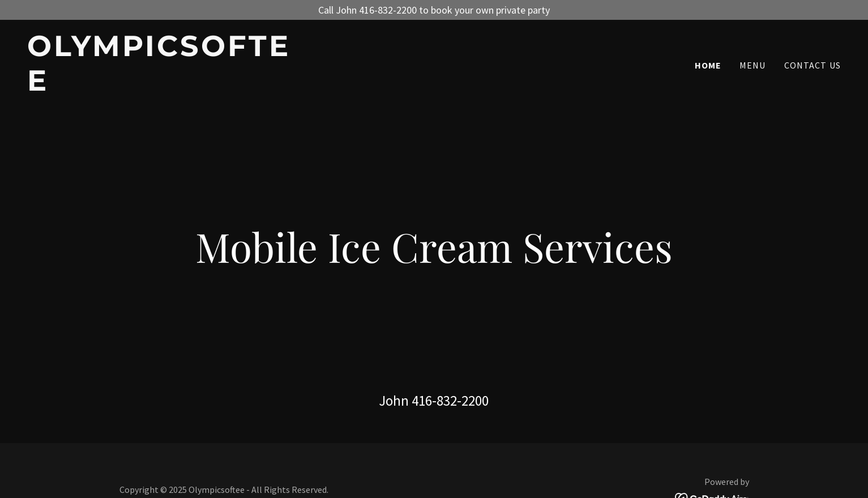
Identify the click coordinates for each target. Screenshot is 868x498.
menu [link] (753, 65)
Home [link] (708, 65)
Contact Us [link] (813, 65)
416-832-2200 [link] (450, 401)
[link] (170, 87)
